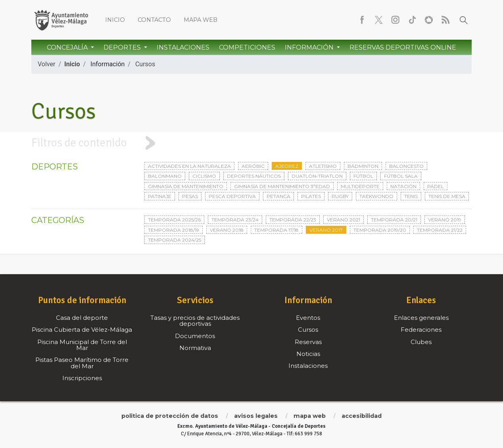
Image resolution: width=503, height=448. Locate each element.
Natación (403, 186)
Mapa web (201, 20)
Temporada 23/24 (235, 220)
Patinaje (160, 196)
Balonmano (165, 176)
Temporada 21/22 (440, 230)
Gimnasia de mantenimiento (186, 186)
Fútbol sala (401, 176)
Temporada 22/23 (293, 220)
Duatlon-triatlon (317, 176)
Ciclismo (204, 176)
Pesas (190, 196)
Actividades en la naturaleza (189, 166)
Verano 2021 (344, 220)
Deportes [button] (123, 47)
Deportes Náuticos (254, 176)
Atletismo (323, 166)
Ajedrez (287, 166)
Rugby (340, 196)
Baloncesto (406, 166)
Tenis (411, 196)
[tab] (251, 143)
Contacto (154, 20)
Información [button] (310, 47)
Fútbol (363, 176)
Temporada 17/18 (276, 230)
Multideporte (360, 186)
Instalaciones (183, 47)
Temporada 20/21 (394, 220)
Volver (46, 64)
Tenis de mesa (447, 196)
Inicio (115, 20)
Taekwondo (376, 196)
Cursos (145, 64)
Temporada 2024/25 (175, 240)
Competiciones (247, 47)
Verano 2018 (227, 230)
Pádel (436, 186)
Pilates (311, 196)
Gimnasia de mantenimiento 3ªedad (282, 186)
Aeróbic (253, 166)
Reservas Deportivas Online (403, 47)
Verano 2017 (326, 230)
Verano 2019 (445, 220)
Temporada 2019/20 (380, 230)
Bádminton (363, 166)
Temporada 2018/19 (174, 230)
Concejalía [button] (68, 47)
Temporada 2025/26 (174, 220)
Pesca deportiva (232, 196)
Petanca (278, 196)
